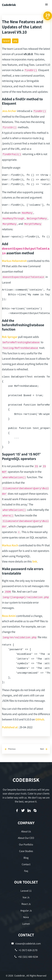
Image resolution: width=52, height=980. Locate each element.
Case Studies (26, 851)
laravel (6, 41)
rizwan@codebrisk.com (26, 944)
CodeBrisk (9, 5)
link (35, 561)
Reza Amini (9, 616)
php (15, 41)
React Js (26, 904)
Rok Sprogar (10, 337)
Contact (26, 864)
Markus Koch (10, 545)
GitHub (40, 719)
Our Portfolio (26, 844)
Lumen (26, 924)
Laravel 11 (26, 891)
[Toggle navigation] (47, 5)
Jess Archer (9, 111)
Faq (26, 871)
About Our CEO (26, 838)
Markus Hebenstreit (14, 261)
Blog (26, 858)
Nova (26, 917)
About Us (26, 831)
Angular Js (26, 910)
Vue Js (26, 897)
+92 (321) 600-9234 (26, 957)
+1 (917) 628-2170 (26, 950)
